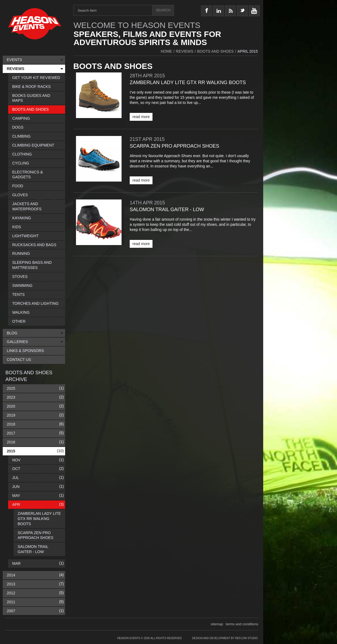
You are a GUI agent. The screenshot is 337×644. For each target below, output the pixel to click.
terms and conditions (242, 624)
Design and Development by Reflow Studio (225, 638)
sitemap (217, 624)
